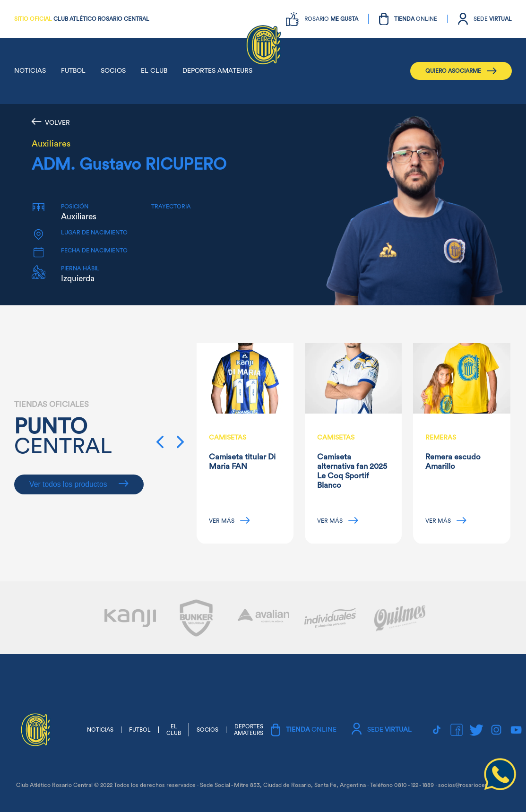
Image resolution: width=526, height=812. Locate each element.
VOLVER (51, 122)
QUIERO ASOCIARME (461, 71)
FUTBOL (73, 71)
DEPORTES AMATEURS (217, 71)
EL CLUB (154, 71)
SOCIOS (113, 71)
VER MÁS (229, 520)
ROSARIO (331, 19)
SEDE (493, 19)
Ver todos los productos (79, 484)
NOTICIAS (30, 71)
